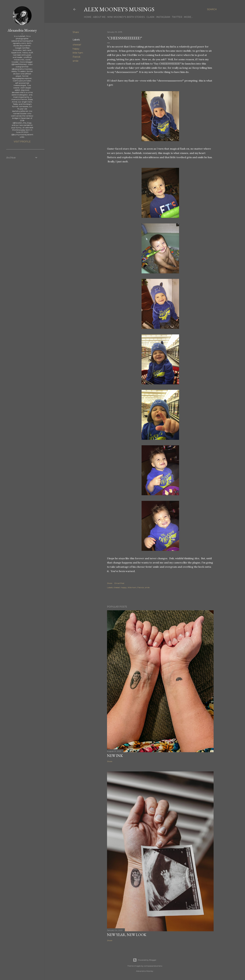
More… (188, 17)
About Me (99, 17)
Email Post (119, 583)
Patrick (76, 57)
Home (88, 17)
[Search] (212, 9)
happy (76, 49)
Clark (150, 17)
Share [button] (76, 32)
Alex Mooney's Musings (119, 9)
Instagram (163, 17)
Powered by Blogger (145, 960)
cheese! (77, 45)
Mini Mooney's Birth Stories (126, 17)
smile (76, 61)
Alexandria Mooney (22, 30)
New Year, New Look (127, 935)
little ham (78, 53)
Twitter (177, 17)
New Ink (115, 756)
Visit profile (22, 142)
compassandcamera (153, 966)
